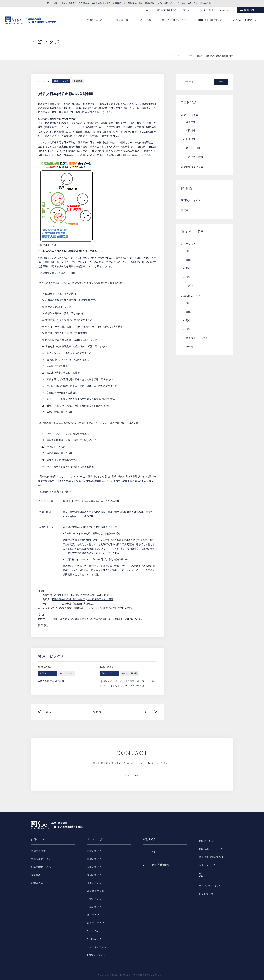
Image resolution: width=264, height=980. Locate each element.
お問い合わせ (207, 10)
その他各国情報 (194, 157)
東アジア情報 (193, 149)
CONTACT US (129, 776)
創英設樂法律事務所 (167, 10)
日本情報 (78, 81)
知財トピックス (61, 81)
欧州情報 (191, 140)
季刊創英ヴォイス (191, 202)
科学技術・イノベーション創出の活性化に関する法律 (102, 608)
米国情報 (191, 131)
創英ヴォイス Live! (196, 341)
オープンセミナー (191, 246)
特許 (188, 253)
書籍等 (185, 212)
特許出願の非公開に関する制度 (68, 599)
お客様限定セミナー (192, 299)
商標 (188, 271)
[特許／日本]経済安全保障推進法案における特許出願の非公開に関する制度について (96, 619)
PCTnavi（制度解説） (244, 20)
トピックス (187, 56)
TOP (174, 56)
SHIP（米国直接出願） (210, 20)
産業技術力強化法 (83, 604)
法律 (188, 280)
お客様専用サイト (253, 10)
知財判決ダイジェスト (193, 168)
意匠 (188, 262)
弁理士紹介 (146, 20)
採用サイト (188, 10)
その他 (189, 288)
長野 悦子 (43, 625)
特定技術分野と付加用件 (100, 599)
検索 (221, 82)
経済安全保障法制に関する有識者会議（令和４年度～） (84, 595)
